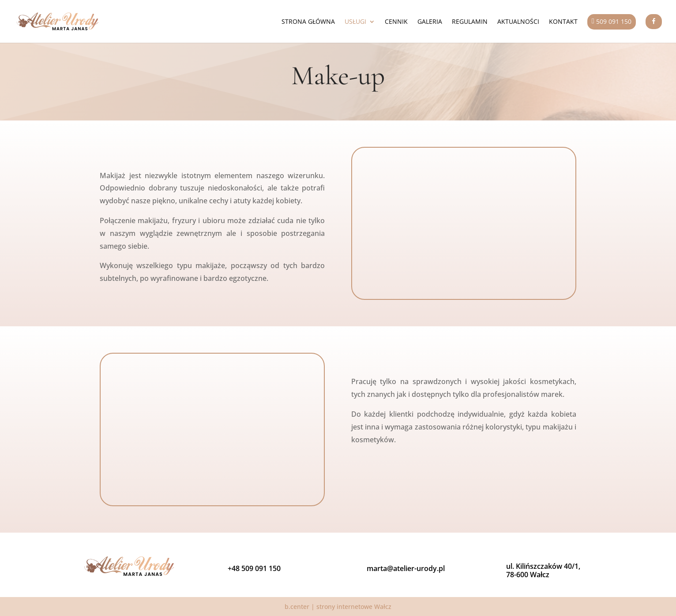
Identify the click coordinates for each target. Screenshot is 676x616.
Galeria (430, 22)
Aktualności (518, 22)
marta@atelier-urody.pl (406, 568)
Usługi (355, 22)
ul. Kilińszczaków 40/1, (543, 566)
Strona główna (308, 22)
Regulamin (470, 22)
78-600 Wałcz (528, 575)
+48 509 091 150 (254, 568)
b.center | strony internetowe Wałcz (338, 607)
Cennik (396, 22)
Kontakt (563, 22)
